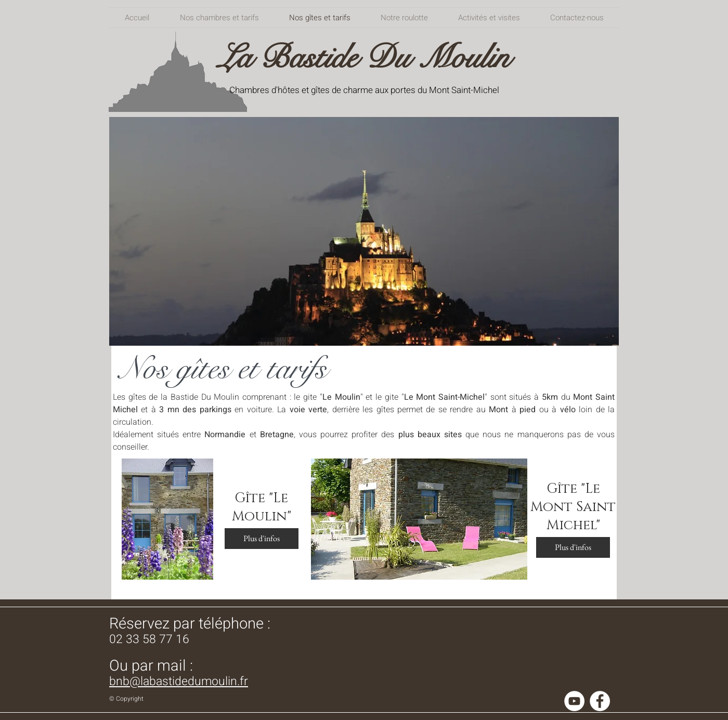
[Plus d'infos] (262, 539)
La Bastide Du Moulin (364, 57)
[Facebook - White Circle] (600, 701)
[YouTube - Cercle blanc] (574, 701)
